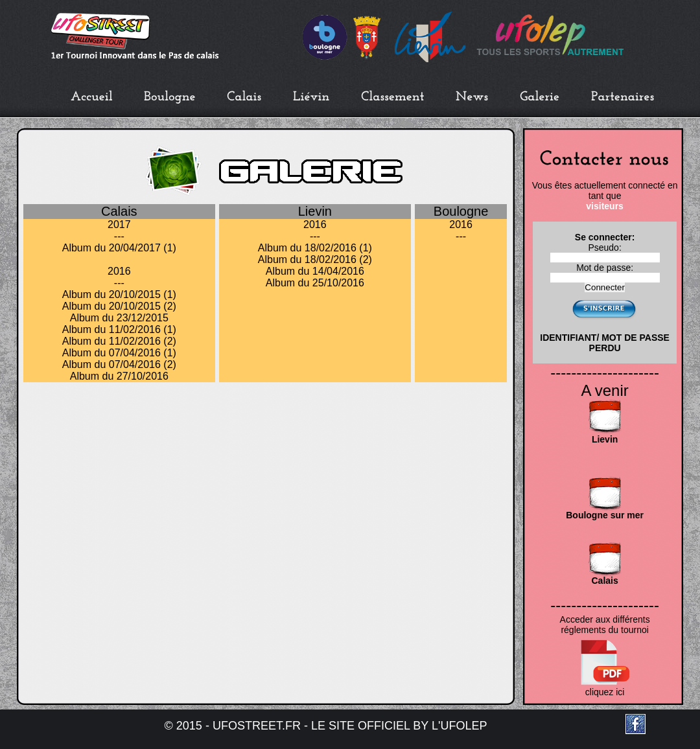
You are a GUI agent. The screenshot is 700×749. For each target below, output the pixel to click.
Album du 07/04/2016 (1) (119, 353)
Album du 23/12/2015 (119, 318)
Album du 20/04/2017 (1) (119, 248)
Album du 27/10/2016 (119, 376)
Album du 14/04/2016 (315, 271)
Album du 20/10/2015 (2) (119, 306)
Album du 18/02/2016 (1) (315, 248)
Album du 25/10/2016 (315, 283)
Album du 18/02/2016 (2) (315, 259)
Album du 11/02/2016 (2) (119, 341)
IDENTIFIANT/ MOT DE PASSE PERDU (605, 343)
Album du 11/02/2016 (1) (119, 329)
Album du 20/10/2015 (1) (119, 294)
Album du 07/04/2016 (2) (119, 364)
